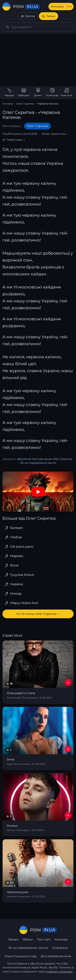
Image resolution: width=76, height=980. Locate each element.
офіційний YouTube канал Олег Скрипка (44, 459)
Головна (8, 104)
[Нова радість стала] (38, 672)
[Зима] (38, 738)
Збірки (28, 939)
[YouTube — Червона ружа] (68, 882)
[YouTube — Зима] (68, 749)
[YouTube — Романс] (68, 815)
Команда (61, 939)
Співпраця (60, 948)
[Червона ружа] (38, 871)
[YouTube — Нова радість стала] (68, 683)
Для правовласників (56, 956)
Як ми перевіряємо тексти (38, 463)
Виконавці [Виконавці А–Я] (61, 7)
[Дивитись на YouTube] (38, 492)
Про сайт (44, 939)
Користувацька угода (21, 956)
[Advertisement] (38, 60)
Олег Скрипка (25, 104)
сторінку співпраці (60, 971)
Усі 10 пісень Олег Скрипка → (38, 614)
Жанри (13, 939)
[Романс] (38, 805)
